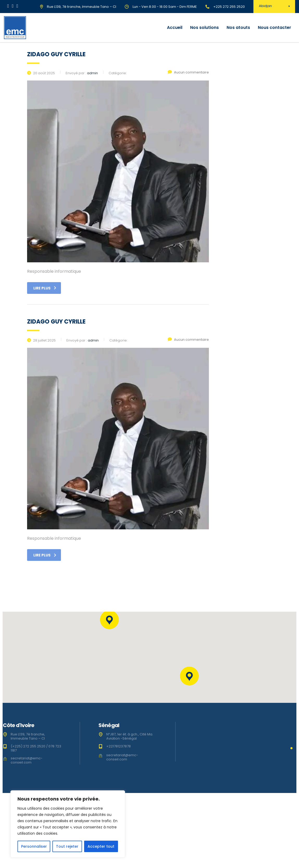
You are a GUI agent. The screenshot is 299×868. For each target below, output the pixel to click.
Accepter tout (101, 846)
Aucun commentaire (188, 72)
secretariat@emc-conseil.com (27, 760)
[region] (68, 824)
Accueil (175, 27)
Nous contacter (275, 27)
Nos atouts (238, 27)
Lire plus (45, 288)
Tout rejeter (67, 846)
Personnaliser (34, 846)
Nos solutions (204, 27)
